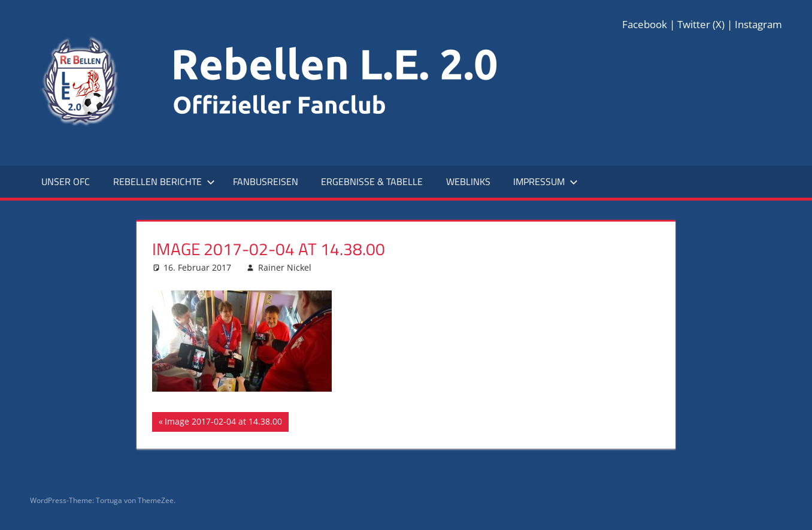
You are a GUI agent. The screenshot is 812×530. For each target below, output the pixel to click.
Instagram (758, 24)
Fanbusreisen (266, 181)
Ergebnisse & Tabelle (372, 181)
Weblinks (468, 181)
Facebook (645, 24)
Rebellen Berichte (164, 181)
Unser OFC (66, 181)
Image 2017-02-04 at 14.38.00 (223, 423)
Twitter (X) (701, 24)
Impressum (546, 181)
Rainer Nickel (285, 267)
